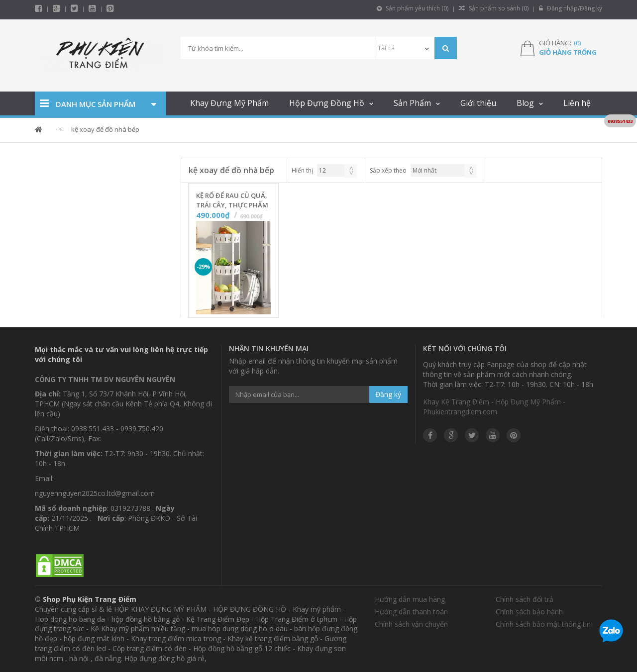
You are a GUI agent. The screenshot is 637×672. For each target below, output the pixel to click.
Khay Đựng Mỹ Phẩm (229, 103)
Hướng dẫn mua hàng (410, 599)
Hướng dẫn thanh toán (411, 612)
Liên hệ (577, 103)
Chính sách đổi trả (525, 599)
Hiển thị (302, 170)
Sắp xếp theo (388, 170)
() (577, 43)
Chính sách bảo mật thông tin (543, 624)
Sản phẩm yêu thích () (413, 8)
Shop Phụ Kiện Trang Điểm (90, 599)
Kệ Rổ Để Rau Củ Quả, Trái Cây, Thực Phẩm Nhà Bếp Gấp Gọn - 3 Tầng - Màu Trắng (232, 200)
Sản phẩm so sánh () (494, 8)
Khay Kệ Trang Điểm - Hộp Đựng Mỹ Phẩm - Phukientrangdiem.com (494, 407)
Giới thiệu (478, 103)
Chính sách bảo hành (529, 612)
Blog (525, 103)
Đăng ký (388, 394)
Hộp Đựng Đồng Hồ (327, 103)
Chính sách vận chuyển (411, 624)
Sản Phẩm (412, 103)
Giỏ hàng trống (568, 52)
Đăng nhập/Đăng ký (571, 8)
